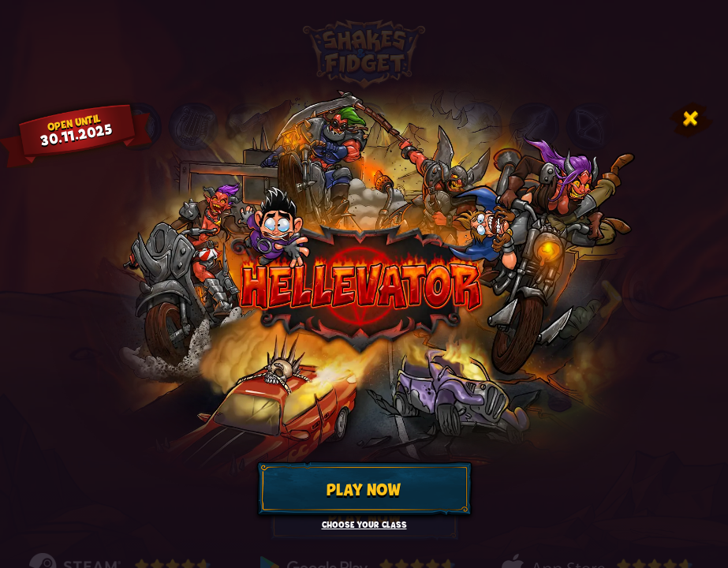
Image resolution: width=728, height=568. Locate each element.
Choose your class (364, 525)
